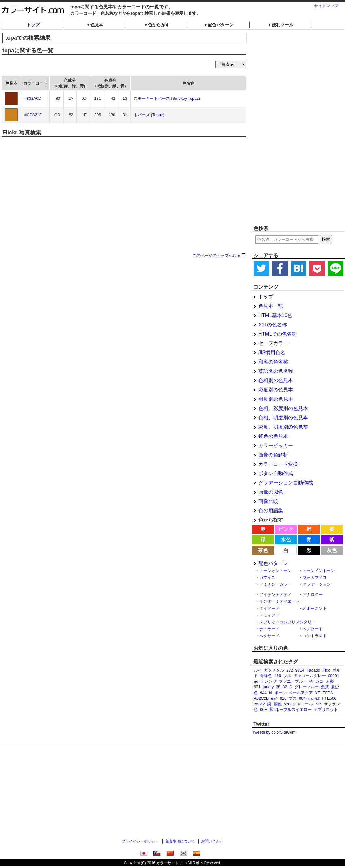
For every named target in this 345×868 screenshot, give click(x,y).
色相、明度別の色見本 (283, 418)
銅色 (278, 704)
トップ (33, 25)
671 (257, 687)
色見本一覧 (271, 306)
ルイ (258, 670)
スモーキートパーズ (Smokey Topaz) (167, 98)
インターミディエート (279, 601)
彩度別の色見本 (276, 390)
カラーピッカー (276, 445)
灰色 (332, 550)
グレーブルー (307, 687)
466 (278, 676)
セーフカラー (273, 343)
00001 (334, 676)
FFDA (328, 693)
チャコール (303, 704)
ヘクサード (269, 636)
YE (318, 693)
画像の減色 (271, 492)
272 (290, 670)
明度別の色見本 (276, 399)
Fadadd (313, 670)
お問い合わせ (212, 841)
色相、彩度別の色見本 (283, 408)
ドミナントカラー (275, 584)
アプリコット (326, 709)
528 (287, 704)
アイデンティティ (275, 595)
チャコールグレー (310, 676)
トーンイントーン (319, 571)
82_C (287, 687)
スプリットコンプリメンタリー (287, 622)
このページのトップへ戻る (217, 256)
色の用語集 (271, 511)
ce (256, 704)
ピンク (286, 529)
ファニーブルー (293, 681)
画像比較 (268, 501)
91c (283, 698)
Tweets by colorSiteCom (274, 732)
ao (256, 681)
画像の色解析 (273, 455)
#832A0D (33, 98)
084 (302, 698)
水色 (286, 540)
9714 (300, 670)
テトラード (269, 629)
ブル (287, 676)
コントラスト (315, 636)
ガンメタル (274, 670)
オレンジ (269, 681)
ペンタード (313, 629)
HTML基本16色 (275, 315)
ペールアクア (301, 693)
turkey (268, 687)
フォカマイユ (315, 577)
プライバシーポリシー (140, 841)
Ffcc (326, 670)
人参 (330, 681)
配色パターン (273, 563)
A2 (262, 704)
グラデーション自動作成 (286, 483)
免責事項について (180, 841)
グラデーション (317, 584)
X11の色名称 (273, 325)
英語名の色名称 (276, 371)
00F (263, 709)
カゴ (319, 681)
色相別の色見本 (276, 380)
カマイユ (267, 577)
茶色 (263, 550)
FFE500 (329, 698)
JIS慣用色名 (272, 352)
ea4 (274, 698)
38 (278, 687)
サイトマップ (326, 6)
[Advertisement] (285, 127)
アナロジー (313, 595)
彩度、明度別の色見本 (283, 427)
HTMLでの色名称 (278, 334)
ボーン (280, 693)
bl (270, 693)
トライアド (269, 615)
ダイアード (269, 608)
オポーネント (315, 608)
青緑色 (266, 676)
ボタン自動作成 (276, 473)
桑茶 (325, 687)
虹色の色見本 (273, 436)
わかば (314, 698)
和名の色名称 (273, 362)
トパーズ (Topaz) (149, 115)
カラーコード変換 (278, 464)
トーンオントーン (275, 571)
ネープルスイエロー (293, 709)
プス (293, 698)
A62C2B (261, 698)
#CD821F (33, 115)
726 (318, 704)
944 (263, 693)
